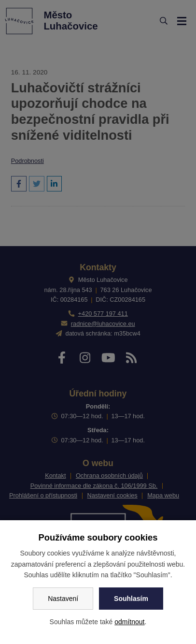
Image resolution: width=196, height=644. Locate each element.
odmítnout (129, 622)
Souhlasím (131, 599)
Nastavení (63, 599)
